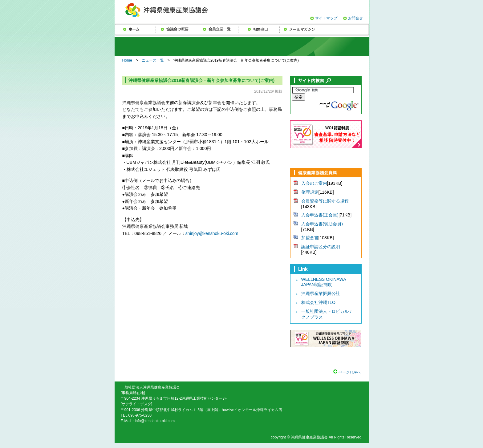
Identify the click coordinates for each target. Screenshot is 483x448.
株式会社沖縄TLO (318, 302)
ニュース (135, 29)
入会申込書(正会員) (320, 215)
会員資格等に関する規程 (325, 201)
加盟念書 (310, 238)
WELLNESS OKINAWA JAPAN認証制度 (324, 282)
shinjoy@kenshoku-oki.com (212, 233)
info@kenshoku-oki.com (155, 421)
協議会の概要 (177, 29)
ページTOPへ (349, 372)
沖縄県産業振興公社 (321, 293)
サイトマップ (326, 18)
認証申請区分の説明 (321, 247)
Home (127, 60)
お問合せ (355, 18)
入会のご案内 (314, 183)
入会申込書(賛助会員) (322, 224)
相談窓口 (259, 29)
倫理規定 (310, 192)
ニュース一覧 (153, 60)
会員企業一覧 (218, 29)
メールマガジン (300, 29)
